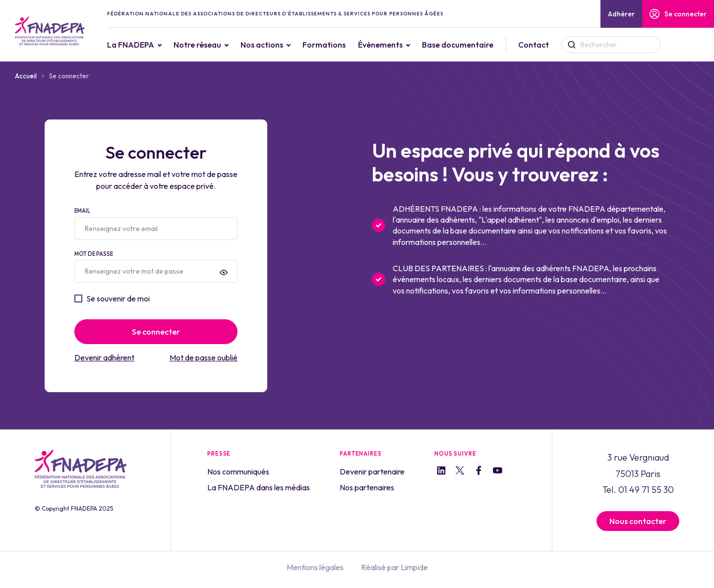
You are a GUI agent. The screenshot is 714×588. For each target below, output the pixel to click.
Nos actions (284, 45)
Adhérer (621, 14)
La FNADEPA (152, 45)
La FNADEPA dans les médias (259, 487)
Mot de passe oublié (204, 357)
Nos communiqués (238, 471)
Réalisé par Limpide (394, 567)
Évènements (402, 45)
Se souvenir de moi (118, 298)
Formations (346, 45)
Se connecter (678, 14)
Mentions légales (315, 567)
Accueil (26, 76)
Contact (555, 45)
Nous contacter (638, 521)
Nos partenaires (367, 487)
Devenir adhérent (104, 357)
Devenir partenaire (372, 471)
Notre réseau (219, 45)
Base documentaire (479, 45)
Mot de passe (156, 267)
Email (156, 224)
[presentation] (224, 272)
